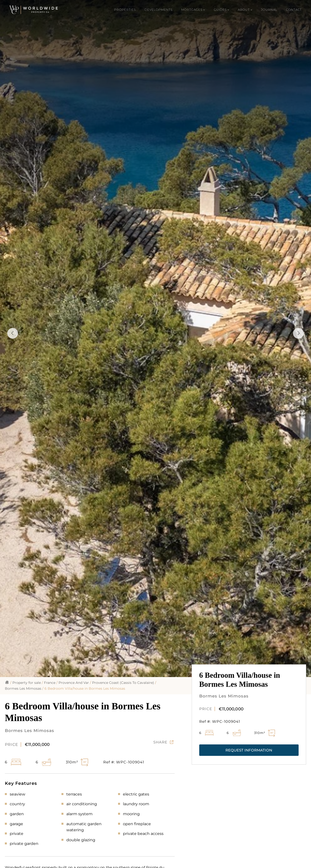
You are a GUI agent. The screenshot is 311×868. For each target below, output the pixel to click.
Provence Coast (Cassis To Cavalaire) (123, 683)
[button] (249, 750)
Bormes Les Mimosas (23, 688)
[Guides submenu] (221, 10)
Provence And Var (74, 683)
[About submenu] (245, 10)
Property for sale (27, 683)
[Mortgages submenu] (193, 10)
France (50, 683)
